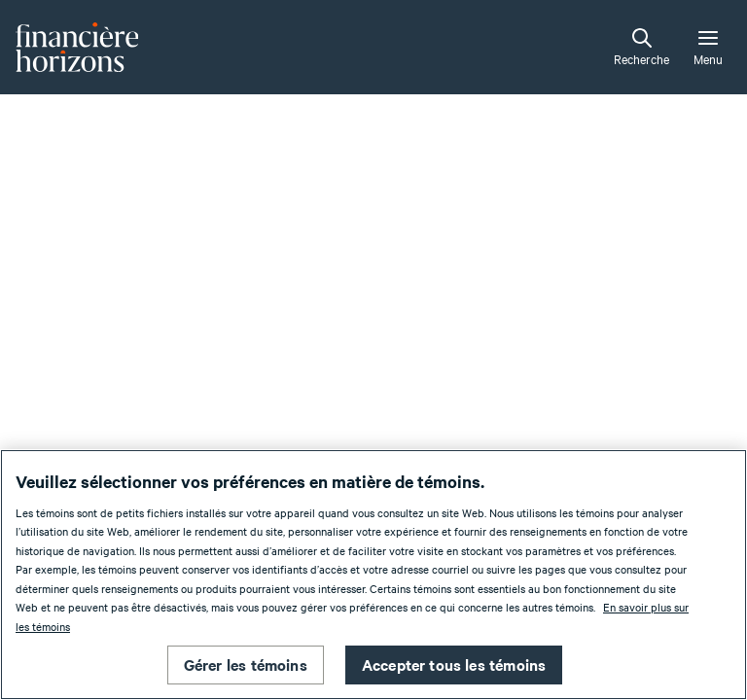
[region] (373, 575)
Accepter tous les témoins (454, 664)
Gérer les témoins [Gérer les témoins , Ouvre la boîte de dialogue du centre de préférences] (246, 664)
